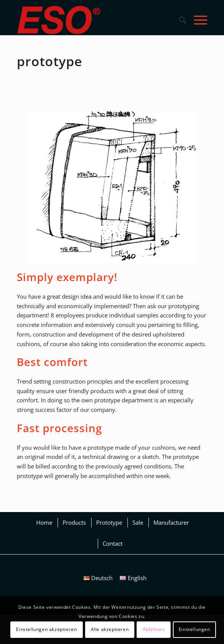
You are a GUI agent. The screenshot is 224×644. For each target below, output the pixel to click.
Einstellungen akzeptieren (46, 629)
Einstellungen (194, 629)
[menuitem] (179, 20)
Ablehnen (154, 629)
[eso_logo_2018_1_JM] (93, 20)
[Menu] (197, 20)
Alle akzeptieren (110, 629)
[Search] (179, 20)
